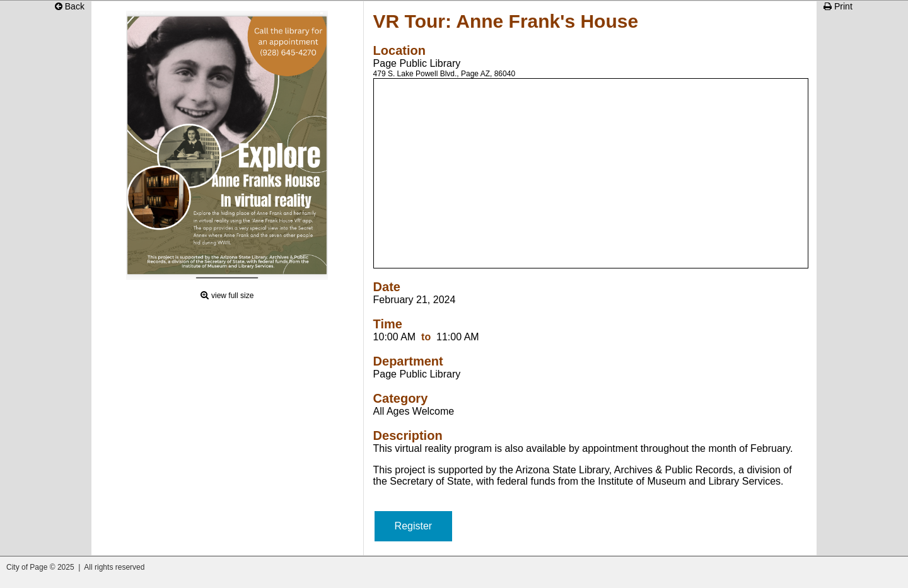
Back (70, 6)
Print (838, 6)
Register (414, 526)
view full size (232, 296)
